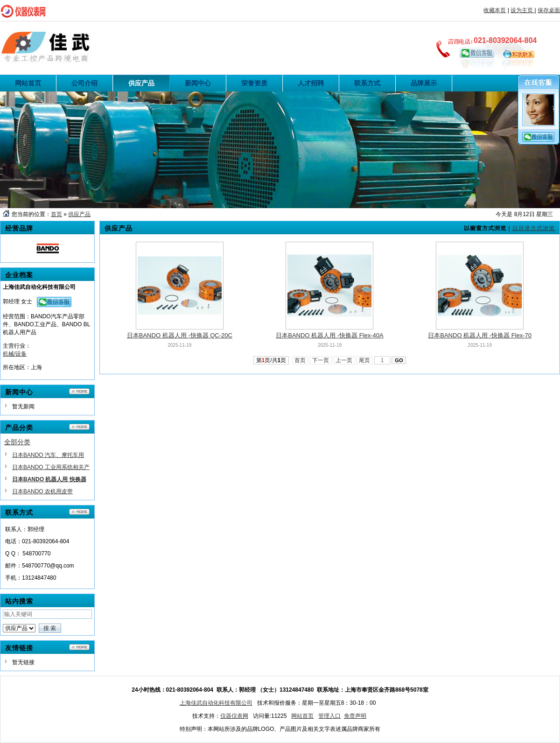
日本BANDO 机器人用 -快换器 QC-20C (180, 335)
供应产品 (79, 214)
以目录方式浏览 (534, 228)
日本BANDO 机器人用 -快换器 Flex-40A (329, 335)
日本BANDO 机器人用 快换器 (49, 479)
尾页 (365, 360)
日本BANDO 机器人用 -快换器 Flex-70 (480, 335)
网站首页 (302, 716)
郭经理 (11, 301)
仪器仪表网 (234, 716)
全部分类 (17, 442)
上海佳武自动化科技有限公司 (216, 703)
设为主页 (522, 10)
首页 (56, 214)
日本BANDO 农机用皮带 (42, 491)
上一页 (344, 360)
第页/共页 (271, 360)
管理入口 (329, 716)
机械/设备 (15, 354)
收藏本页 (495, 10)
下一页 (321, 360)
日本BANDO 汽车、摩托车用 (48, 455)
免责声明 (355, 716)
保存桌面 (549, 10)
